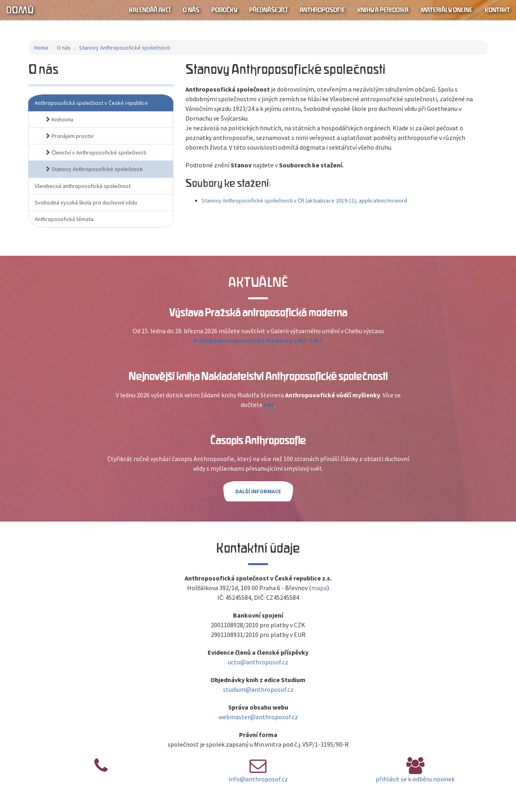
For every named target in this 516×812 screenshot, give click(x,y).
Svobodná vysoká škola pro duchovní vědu (86, 202)
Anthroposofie (322, 10)
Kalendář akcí (150, 10)
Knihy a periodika (383, 10)
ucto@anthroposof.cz (258, 662)
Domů (20, 10)
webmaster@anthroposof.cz (258, 717)
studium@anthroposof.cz (258, 689)
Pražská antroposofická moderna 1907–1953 (258, 340)
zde (269, 405)
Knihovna (59, 119)
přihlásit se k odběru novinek (415, 779)
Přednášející (268, 10)
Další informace (258, 491)
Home (41, 48)
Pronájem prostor (70, 136)
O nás (191, 10)
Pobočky (224, 10)
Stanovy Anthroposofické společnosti (125, 48)
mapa (319, 588)
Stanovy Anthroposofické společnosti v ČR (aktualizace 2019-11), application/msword (304, 200)
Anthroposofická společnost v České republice (91, 103)
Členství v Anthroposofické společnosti (96, 152)
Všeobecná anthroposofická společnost (83, 186)
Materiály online (446, 10)
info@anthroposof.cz (258, 779)
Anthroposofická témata (64, 219)
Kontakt (497, 10)
